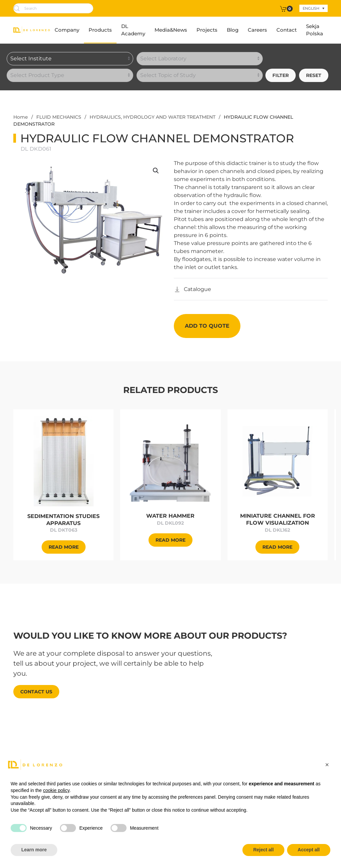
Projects (207, 30)
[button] (156, 171)
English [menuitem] (311, 8)
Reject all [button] (263, 850)
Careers (257, 30)
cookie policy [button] (56, 790)
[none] (314, 8)
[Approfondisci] (64, 461)
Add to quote (207, 326)
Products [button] (100, 30)
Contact (287, 30)
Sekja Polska (315, 30)
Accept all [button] (309, 850)
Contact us (36, 692)
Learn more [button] (34, 850)
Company (67, 30)
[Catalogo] (192, 289)
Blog (233, 30)
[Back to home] (32, 30)
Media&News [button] (171, 30)
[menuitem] (314, 8)
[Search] (53, 8)
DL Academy (133, 30)
